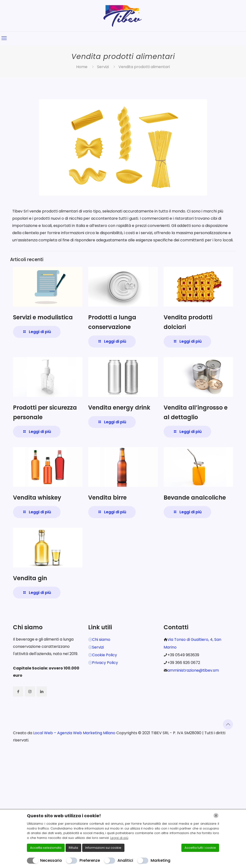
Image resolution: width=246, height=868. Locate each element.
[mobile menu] (4, 38)
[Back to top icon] (228, 724)
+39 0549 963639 (183, 655)
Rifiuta (73, 848)
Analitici (125, 860)
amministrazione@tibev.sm (193, 670)
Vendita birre (107, 498)
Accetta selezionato (46, 848)
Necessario (51, 860)
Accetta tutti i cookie (200, 848)
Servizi (103, 67)
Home (82, 67)
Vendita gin (30, 578)
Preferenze (90, 860)
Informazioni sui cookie (103, 848)
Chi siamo (101, 640)
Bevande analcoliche (195, 498)
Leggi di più (119, 838)
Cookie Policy (105, 655)
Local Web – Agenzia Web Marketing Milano (75, 733)
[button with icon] (18, 691)
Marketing (160, 860)
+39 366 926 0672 (184, 663)
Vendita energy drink (119, 408)
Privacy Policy (105, 663)
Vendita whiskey (37, 498)
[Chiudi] (216, 816)
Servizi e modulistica (43, 317)
